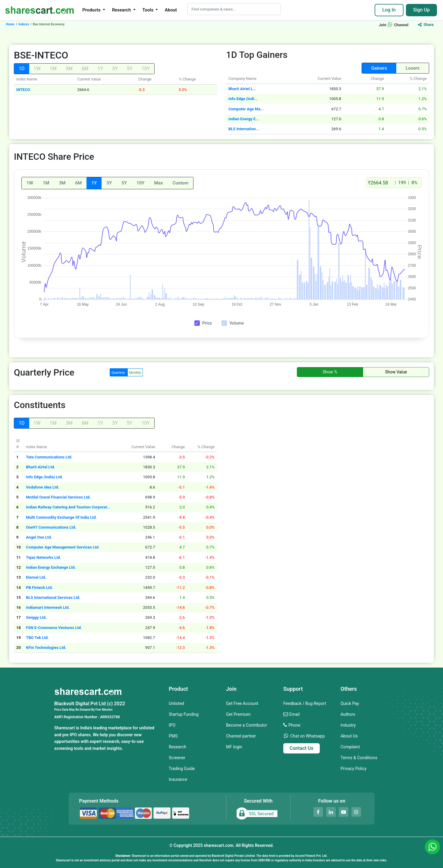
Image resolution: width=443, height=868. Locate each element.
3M (62, 183)
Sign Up (421, 10)
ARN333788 (110, 717)
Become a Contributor (247, 725)
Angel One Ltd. (39, 537)
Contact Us (302, 748)
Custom (181, 183)
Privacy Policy (353, 769)
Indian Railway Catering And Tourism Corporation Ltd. (68, 507)
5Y (124, 183)
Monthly (135, 373)
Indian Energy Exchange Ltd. (51, 567)
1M (46, 183)
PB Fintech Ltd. (39, 588)
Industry (348, 725)
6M (79, 183)
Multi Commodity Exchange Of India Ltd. (61, 517)
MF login (234, 747)
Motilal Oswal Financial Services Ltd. (58, 497)
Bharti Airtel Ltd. (41, 467)
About (171, 10)
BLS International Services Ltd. (53, 598)
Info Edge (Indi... (243, 99)
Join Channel (394, 25)
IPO (172, 725)
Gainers (379, 68)
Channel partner (241, 736)
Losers (413, 68)
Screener (177, 758)
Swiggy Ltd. (36, 617)
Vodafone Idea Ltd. (42, 487)
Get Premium (238, 714)
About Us (349, 736)
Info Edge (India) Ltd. (44, 477)
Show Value (396, 372)
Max (159, 183)
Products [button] (92, 10)
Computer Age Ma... (246, 109)
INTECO (23, 90)
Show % (330, 372)
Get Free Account (242, 703)
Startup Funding (184, 714)
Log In (389, 10)
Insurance (178, 779)
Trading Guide (182, 769)
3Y (109, 183)
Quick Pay (350, 703)
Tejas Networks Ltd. (43, 557)
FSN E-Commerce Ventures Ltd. (54, 628)
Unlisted (176, 703)
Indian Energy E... (244, 119)
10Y (140, 183)
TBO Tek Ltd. (37, 638)
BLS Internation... (244, 129)
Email (295, 714)
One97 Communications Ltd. (51, 527)
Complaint (350, 747)
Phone (294, 725)
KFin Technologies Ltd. (46, 648)
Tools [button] (148, 10)
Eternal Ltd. (36, 577)
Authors (348, 714)
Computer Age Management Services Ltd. (63, 547)
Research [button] (122, 10)
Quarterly (118, 373)
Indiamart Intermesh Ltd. (48, 607)
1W (30, 183)
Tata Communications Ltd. (49, 457)
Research (178, 747)
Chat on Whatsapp (308, 736)
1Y (94, 183)
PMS (173, 736)
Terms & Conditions (359, 758)
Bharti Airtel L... (242, 89)
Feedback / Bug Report (305, 703)
